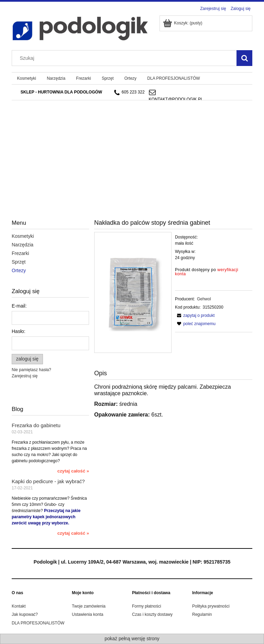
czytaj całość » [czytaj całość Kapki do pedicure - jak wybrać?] (73, 533)
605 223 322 (129, 92)
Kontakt (19, 606)
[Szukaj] (244, 58)
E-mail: (19, 306)
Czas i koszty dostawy (152, 614)
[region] (132, 142)
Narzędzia (23, 245)
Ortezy (19, 270)
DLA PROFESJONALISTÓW (38, 623)
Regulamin (202, 614)
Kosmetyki (23, 236)
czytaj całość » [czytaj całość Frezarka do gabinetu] (73, 471)
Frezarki (20, 253)
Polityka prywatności (211, 606)
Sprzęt (19, 262)
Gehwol (204, 299)
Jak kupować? (25, 614)
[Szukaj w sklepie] (126, 58)
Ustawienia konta (87, 614)
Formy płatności (147, 606)
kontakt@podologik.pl (176, 99)
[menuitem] (27, 78)
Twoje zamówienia (89, 606)
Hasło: (19, 331)
